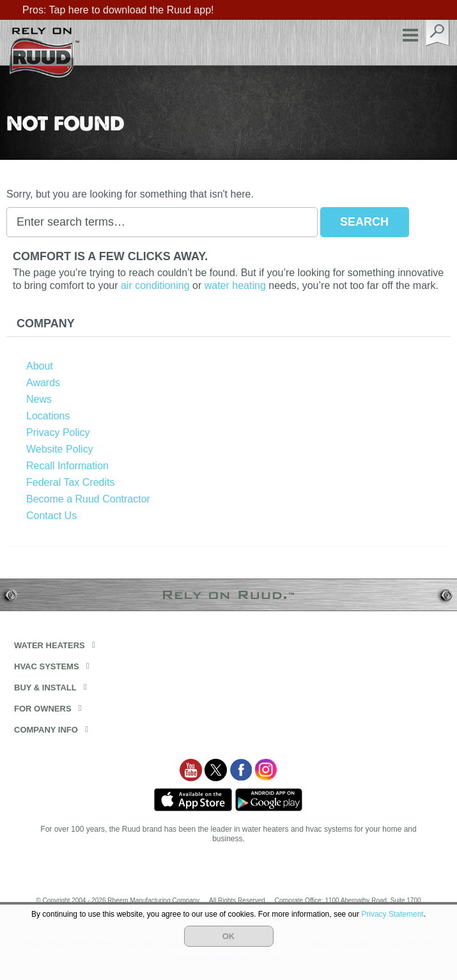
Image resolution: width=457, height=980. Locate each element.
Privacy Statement (392, 914)
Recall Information (67, 466)
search (438, 33)
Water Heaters (50, 645)
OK (229, 936)
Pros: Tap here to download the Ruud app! (118, 10)
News (39, 399)
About (40, 366)
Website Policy (60, 449)
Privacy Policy (58, 432)
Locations (48, 416)
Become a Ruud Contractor (88, 499)
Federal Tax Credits (70, 482)
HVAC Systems (47, 666)
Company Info (46, 730)
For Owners (43, 709)
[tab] (229, 324)
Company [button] (46, 323)
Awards (43, 383)
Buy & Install (45, 688)
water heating (235, 285)
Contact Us (51, 516)
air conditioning (155, 285)
